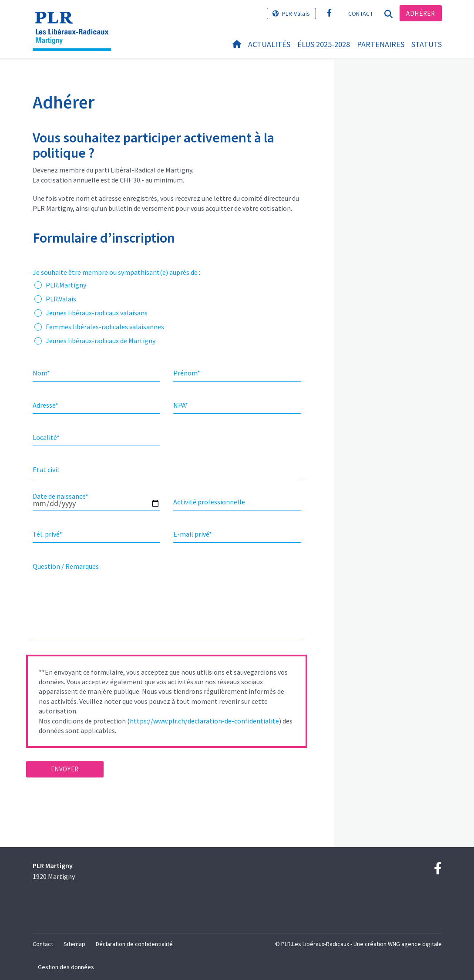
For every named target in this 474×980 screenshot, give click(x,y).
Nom (41, 373)
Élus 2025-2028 (324, 44)
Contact (361, 14)
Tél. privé (47, 534)
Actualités (269, 44)
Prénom (187, 373)
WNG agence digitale (415, 944)
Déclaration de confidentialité (134, 944)
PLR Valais (296, 14)
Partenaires (381, 44)
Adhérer (420, 13)
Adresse (45, 405)
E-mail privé (193, 534)
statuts (427, 44)
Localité (46, 437)
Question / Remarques (66, 566)
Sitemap (74, 944)
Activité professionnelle (209, 502)
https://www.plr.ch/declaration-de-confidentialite (204, 721)
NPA (181, 405)
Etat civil (46, 470)
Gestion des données (66, 967)
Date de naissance (61, 496)
